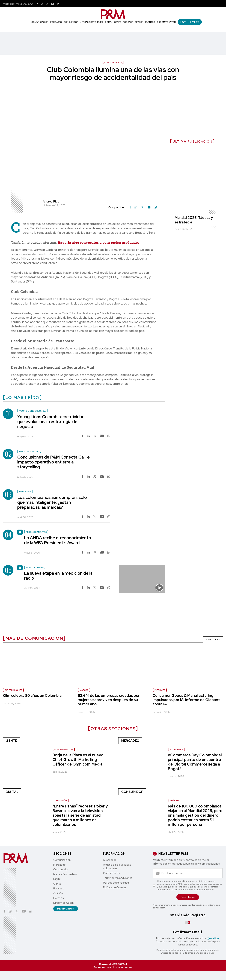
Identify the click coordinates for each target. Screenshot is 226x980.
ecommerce (176, 749)
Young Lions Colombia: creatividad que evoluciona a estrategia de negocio (51, 422)
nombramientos (64, 749)
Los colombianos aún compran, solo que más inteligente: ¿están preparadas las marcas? (52, 502)
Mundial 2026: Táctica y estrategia (194, 220)
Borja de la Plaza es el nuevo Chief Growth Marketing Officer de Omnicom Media (78, 760)
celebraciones (13, 690)
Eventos (150, 22)
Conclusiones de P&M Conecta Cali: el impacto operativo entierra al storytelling (54, 462)
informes (160, 690)
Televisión (61, 801)
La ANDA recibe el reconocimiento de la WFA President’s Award (58, 540)
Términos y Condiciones (118, 878)
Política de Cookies (115, 887)
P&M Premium (190, 22)
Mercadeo (56, 22)
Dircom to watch (166, 22)
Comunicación (40, 22)
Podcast (128, 22)
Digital (108, 22)
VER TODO (213, 640)
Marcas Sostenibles (91, 22)
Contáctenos (111, 873)
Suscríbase (110, 860)
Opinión (139, 22)
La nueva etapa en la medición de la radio (58, 576)
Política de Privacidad (116, 883)
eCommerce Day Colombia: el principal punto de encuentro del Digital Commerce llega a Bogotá (195, 762)
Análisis (175, 801)
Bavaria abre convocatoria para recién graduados (99, 242)
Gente (118, 22)
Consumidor (71, 22)
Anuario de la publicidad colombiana (117, 867)
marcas (84, 690)
